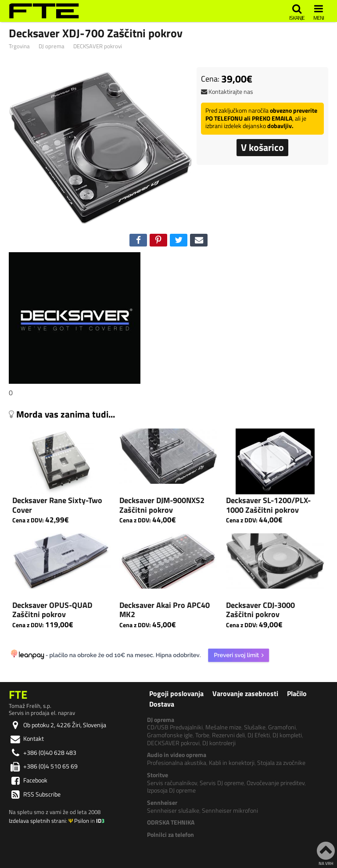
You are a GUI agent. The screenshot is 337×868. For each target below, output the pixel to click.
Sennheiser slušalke (173, 811)
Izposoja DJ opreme (171, 790)
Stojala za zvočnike (281, 763)
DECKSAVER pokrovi (98, 47)
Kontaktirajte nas (227, 92)
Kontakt (26, 739)
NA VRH (326, 853)
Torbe (202, 735)
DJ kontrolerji (219, 743)
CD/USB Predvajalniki (175, 727)
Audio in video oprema (177, 755)
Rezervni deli (228, 735)
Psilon (79, 821)
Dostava (162, 704)
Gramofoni (282, 727)
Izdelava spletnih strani (37, 821)
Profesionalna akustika (177, 763)
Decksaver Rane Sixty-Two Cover (57, 505)
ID (100, 821)
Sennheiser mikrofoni (230, 811)
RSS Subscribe (35, 794)
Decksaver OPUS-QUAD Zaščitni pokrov (52, 610)
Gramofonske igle (170, 735)
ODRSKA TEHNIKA (171, 822)
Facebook (28, 780)
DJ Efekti (259, 735)
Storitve (158, 775)
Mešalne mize (223, 727)
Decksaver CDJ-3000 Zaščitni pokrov (260, 610)
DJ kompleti (287, 735)
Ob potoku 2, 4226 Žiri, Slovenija (57, 725)
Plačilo (297, 693)
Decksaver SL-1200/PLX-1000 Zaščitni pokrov (268, 505)
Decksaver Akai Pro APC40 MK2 (165, 610)
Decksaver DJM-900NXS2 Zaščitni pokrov (162, 505)
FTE (18, 694)
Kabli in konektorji (232, 763)
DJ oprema (52, 47)
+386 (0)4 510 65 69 (43, 766)
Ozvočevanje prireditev (276, 783)
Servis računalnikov (172, 783)
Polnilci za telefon (170, 835)
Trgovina (19, 47)
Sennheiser (162, 803)
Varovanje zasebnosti (245, 693)
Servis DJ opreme (222, 783)
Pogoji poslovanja (176, 693)
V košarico (262, 147)
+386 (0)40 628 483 (43, 753)
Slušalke (255, 727)
